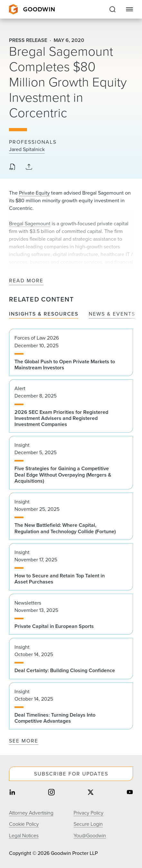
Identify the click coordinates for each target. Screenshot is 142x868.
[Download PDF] (12, 167)
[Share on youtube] (130, 793)
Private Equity (34, 193)
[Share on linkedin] (12, 793)
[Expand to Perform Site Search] (112, 9)
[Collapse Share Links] (29, 167)
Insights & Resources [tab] (44, 314)
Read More (26, 281)
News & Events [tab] (112, 314)
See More (24, 741)
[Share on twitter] (91, 793)
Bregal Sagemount (30, 224)
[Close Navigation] (129, 9)
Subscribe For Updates (71, 774)
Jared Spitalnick (27, 149)
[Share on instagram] (51, 793)
